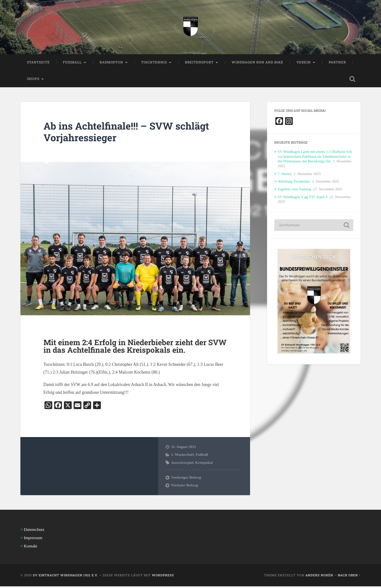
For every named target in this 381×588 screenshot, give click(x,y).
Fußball (202, 456)
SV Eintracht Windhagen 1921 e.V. (65, 577)
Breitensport (200, 63)
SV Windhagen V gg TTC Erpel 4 (303, 198)
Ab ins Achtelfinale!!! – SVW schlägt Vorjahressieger (128, 132)
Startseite (38, 63)
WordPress (163, 577)
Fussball (72, 63)
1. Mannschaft (182, 456)
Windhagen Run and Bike (258, 63)
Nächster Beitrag (185, 487)
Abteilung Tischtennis (294, 182)
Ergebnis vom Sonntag (295, 190)
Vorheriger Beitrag (186, 479)
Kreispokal (204, 464)
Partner (338, 63)
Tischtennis (155, 63)
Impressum (33, 539)
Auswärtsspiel (182, 464)
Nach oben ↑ (349, 577)
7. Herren (285, 175)
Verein (305, 63)
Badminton (112, 63)
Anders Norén (319, 577)
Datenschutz (34, 531)
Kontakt (30, 548)
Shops (33, 79)
